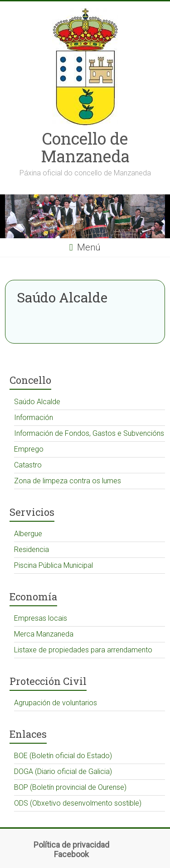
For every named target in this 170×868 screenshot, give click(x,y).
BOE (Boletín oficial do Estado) (63, 756)
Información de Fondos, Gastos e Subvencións (89, 433)
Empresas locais (41, 618)
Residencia (32, 550)
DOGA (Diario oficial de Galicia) (63, 771)
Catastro (28, 465)
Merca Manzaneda (44, 634)
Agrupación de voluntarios (56, 703)
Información (34, 417)
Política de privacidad (71, 845)
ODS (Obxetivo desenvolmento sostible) (78, 803)
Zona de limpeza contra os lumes (68, 481)
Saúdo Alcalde (37, 402)
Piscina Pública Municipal (53, 565)
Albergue (28, 534)
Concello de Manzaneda (85, 147)
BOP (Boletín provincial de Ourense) (70, 787)
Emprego (29, 449)
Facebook (71, 854)
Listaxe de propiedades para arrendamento (83, 650)
